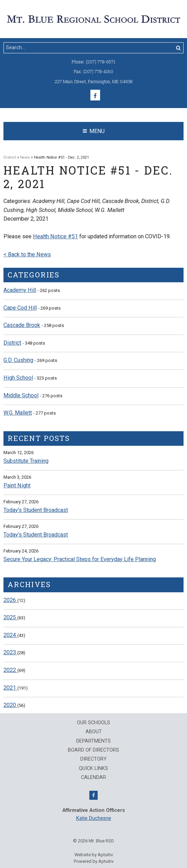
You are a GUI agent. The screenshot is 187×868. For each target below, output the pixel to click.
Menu (94, 131)
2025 (10, 617)
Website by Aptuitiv (94, 855)
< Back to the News (27, 254)
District (10, 157)
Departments (93, 741)
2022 (10, 670)
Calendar (93, 778)
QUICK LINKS (93, 769)
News (25, 157)
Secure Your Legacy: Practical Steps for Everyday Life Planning (80, 559)
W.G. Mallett (18, 413)
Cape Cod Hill (20, 308)
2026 (10, 600)
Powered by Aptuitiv (94, 861)
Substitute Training (26, 461)
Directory (93, 759)
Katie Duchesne (94, 818)
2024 (10, 635)
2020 (10, 705)
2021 (10, 688)
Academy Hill (20, 290)
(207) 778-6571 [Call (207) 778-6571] (101, 62)
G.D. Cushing (18, 360)
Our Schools (93, 723)
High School (18, 378)
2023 (10, 652)
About (94, 732)
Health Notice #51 (55, 236)
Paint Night (17, 485)
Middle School (21, 395)
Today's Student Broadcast (36, 510)
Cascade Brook (22, 325)
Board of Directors (93, 750)
